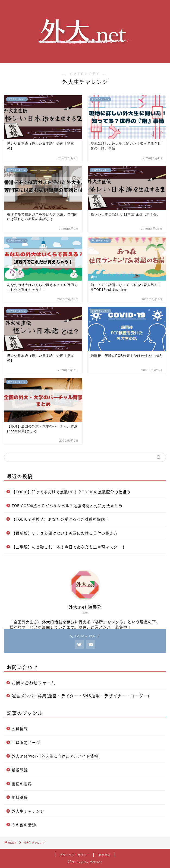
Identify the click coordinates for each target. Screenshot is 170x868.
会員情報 (20, 729)
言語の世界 (22, 784)
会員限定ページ (26, 742)
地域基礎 (20, 797)
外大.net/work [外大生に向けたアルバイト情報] (56, 756)
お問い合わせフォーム (33, 683)
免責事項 (105, 855)
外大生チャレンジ (28, 811)
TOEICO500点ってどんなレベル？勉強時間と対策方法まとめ (67, 505)
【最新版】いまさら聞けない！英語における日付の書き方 (65, 533)
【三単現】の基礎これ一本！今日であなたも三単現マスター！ (69, 547)
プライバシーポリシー (74, 855)
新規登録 (20, 770)
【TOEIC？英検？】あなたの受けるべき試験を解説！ (60, 519)
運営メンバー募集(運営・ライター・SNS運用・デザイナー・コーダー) (81, 696)
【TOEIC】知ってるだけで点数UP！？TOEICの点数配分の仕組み (71, 492)
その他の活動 (24, 825)
